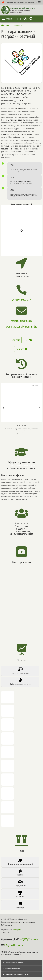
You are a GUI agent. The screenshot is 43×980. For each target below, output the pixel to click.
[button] (22, 2)
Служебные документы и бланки (14, 962)
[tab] (20, 671)
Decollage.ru (17, 930)
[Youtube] (18, 19)
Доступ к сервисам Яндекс (13, 968)
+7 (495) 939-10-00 (29, 939)
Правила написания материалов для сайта (17, 974)
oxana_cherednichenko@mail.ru (21, 327)
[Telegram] (15, 19)
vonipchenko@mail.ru (21, 321)
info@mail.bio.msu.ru (14, 945)
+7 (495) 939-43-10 (21, 300)
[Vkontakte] (21, 19)
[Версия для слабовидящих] (26, 19)
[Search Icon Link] (31, 19)
